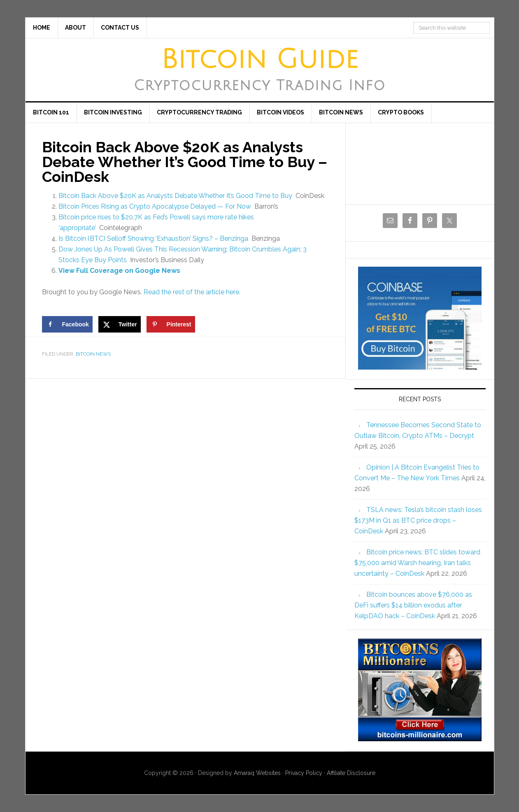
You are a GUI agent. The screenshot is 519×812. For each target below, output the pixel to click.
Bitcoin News (93, 354)
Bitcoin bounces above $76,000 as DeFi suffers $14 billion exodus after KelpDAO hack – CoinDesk (413, 605)
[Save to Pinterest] (171, 324)
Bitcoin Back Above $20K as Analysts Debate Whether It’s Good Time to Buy (175, 196)
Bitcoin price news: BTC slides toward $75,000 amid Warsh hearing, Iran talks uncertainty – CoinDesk (417, 563)
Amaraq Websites (257, 773)
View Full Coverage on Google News (119, 271)
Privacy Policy (304, 773)
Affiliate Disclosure (351, 773)
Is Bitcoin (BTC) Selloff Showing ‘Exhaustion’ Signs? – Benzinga (153, 238)
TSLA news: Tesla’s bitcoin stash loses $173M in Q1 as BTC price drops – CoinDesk (418, 520)
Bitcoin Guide (260, 60)
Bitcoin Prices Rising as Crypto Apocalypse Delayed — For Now (155, 206)
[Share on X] (120, 324)
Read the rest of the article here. (192, 292)
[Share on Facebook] (67, 324)
